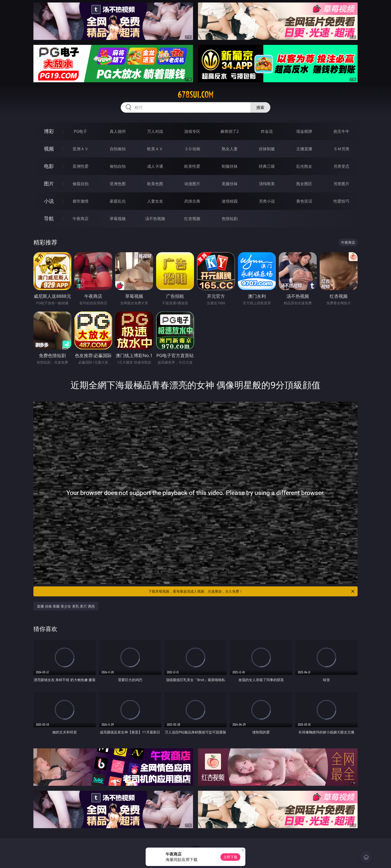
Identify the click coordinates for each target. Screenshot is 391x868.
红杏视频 (192, 219)
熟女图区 (304, 184)
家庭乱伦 (118, 201)
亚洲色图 (118, 184)
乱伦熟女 (304, 166)
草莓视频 (118, 219)
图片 (49, 184)
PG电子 (80, 131)
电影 (49, 166)
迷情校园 (230, 201)
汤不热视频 (155, 219)
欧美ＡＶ (155, 149)
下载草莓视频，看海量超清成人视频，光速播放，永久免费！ (252, 591)
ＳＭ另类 (341, 149)
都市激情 (81, 201)
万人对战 (155, 131)
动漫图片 (192, 184)
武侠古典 (192, 201)
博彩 (49, 131)
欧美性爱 (192, 166)
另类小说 (267, 201)
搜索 (260, 107)
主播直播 (304, 149)
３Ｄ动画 (192, 149)
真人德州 (118, 131)
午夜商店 (81, 219)
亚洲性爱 (81, 166)
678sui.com (195, 95)
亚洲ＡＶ (81, 149)
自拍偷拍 (118, 149)
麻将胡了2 (230, 131)
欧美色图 (155, 184)
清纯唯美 (267, 184)
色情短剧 (230, 219)
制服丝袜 (230, 166)
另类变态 (341, 166)
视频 (49, 149)
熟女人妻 (230, 149)
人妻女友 (155, 201)
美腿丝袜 (230, 184)
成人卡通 (155, 166)
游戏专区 (192, 131)
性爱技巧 (341, 201)
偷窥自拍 (81, 184)
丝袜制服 (267, 149)
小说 (49, 201)
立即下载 (230, 857)
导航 (49, 218)
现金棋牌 (304, 131)
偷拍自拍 (118, 166)
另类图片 (341, 184)
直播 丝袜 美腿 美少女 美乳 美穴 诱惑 (66, 606)
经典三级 (267, 166)
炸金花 (267, 131)
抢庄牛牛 (341, 131)
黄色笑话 (304, 201)
